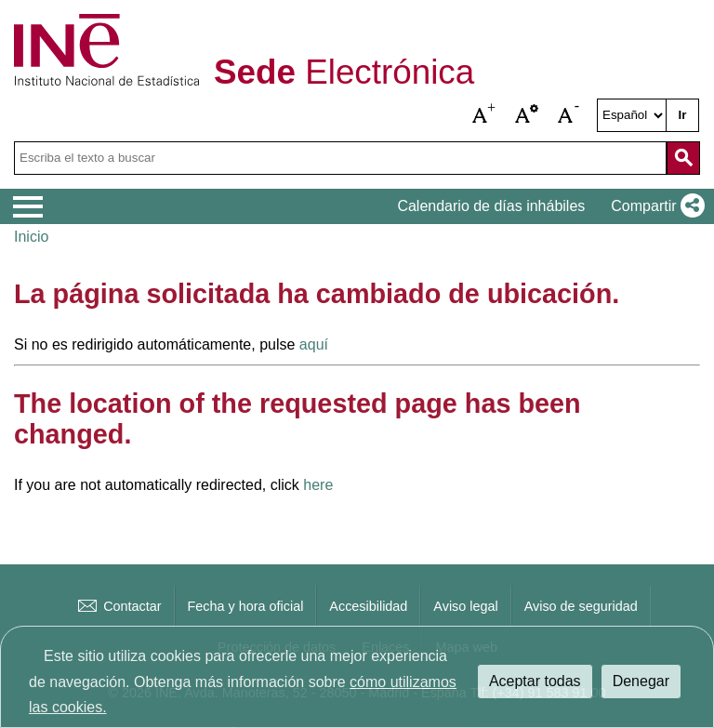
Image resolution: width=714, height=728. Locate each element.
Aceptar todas (535, 681)
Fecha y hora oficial (246, 606)
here (318, 485)
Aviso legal (465, 606)
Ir (683, 115)
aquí (314, 344)
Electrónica (344, 73)
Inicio (31, 237)
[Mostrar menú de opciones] (28, 207)
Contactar (118, 606)
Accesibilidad (368, 606)
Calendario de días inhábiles (491, 206)
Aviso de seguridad (581, 606)
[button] (484, 115)
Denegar (641, 681)
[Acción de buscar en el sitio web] (683, 158)
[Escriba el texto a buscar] (340, 158)
